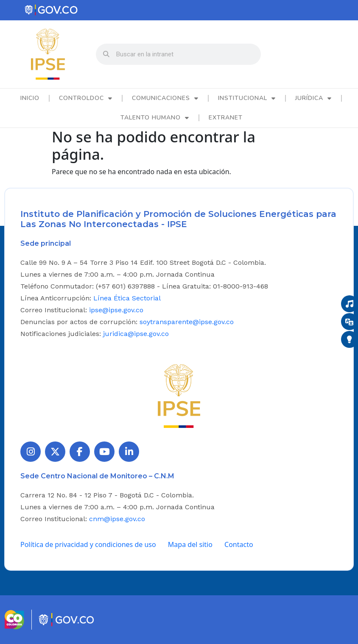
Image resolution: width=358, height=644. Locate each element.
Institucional (247, 98)
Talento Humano (155, 118)
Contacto (239, 544)
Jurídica (313, 98)
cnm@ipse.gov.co (117, 519)
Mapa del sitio (190, 544)
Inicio (30, 98)
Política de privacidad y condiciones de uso (88, 544)
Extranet (226, 118)
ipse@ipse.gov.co (116, 310)
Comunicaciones (165, 98)
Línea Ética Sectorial (127, 298)
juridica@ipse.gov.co (136, 334)
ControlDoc (86, 98)
